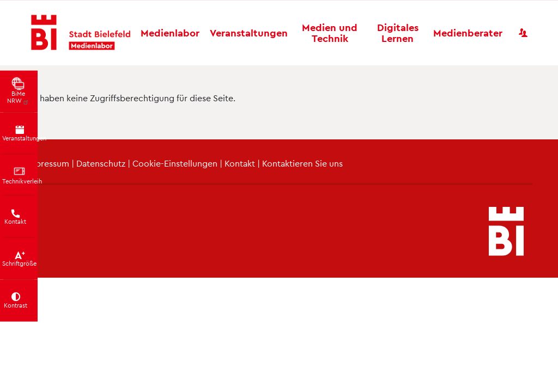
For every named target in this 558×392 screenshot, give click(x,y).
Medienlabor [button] (170, 33)
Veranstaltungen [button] (249, 33)
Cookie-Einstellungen (175, 163)
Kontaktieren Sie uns (302, 163)
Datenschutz (101, 163)
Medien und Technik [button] (330, 33)
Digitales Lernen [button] (398, 33)
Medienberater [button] (468, 33)
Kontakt (240, 163)
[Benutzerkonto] (523, 33)
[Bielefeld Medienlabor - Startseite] (81, 33)
